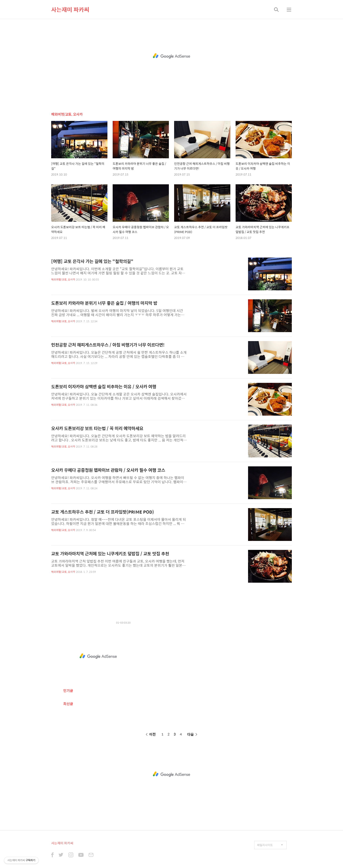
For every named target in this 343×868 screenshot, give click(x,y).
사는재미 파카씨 (70, 9)
